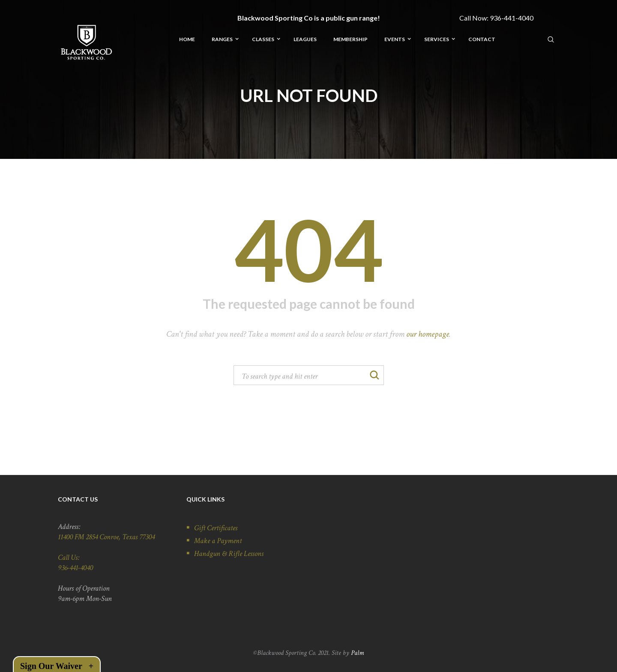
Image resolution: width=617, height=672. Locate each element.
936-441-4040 (512, 18)
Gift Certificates (216, 528)
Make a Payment (218, 541)
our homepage (428, 334)
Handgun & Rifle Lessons (229, 554)
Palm (357, 653)
